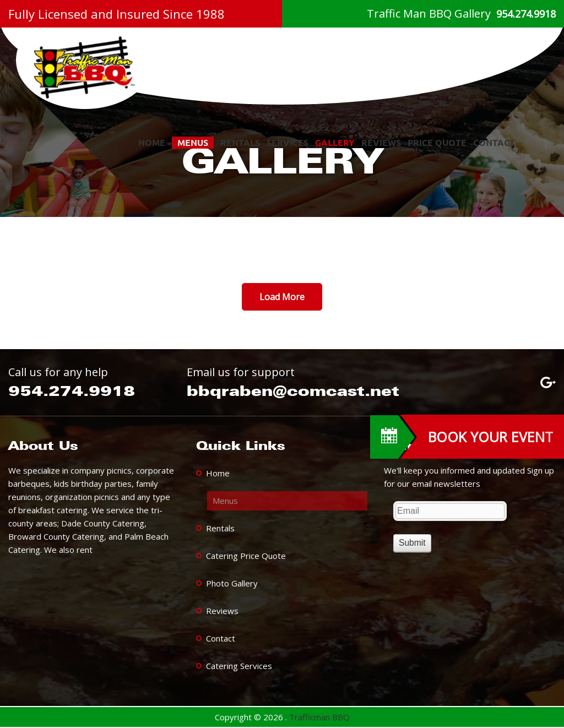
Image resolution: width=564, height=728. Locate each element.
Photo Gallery (232, 583)
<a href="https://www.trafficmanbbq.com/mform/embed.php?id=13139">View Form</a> (470, 526)
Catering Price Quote (246, 556)
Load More (282, 297)
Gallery (335, 143)
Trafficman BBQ (319, 717)
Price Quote (437, 143)
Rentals (240, 143)
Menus (193, 143)
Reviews (381, 143)
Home (152, 143)
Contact (494, 143)
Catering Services (239, 666)
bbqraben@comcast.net (293, 391)
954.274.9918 (526, 14)
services (288, 143)
